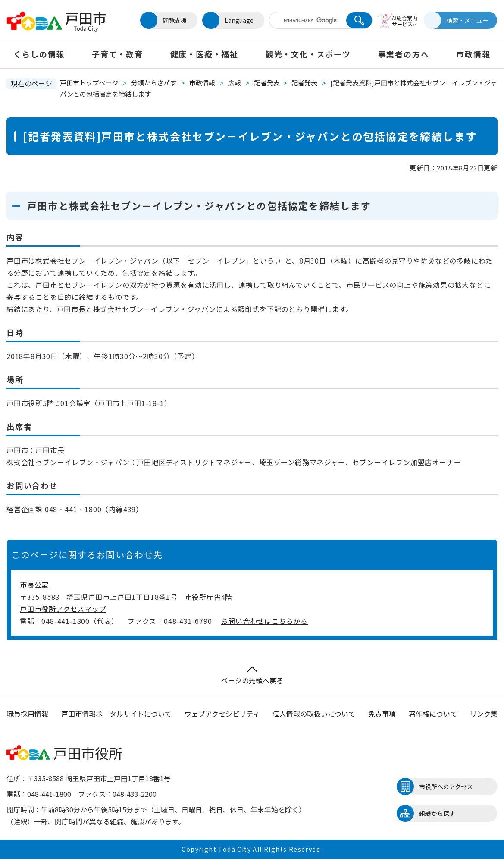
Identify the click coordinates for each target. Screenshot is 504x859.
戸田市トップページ (89, 83)
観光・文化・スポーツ (308, 54)
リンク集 (484, 714)
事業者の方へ (404, 54)
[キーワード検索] (309, 20)
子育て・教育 (117, 54)
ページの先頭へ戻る (252, 676)
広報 (235, 83)
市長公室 (34, 585)
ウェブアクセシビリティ (222, 714)
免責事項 (382, 714)
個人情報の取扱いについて (314, 714)
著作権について (433, 714)
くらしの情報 (39, 54)
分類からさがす (154, 83)
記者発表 (267, 83)
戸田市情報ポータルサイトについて (116, 714)
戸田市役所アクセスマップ (63, 609)
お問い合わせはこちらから (264, 621)
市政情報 (473, 54)
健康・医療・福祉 (204, 54)
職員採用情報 (28, 714)
